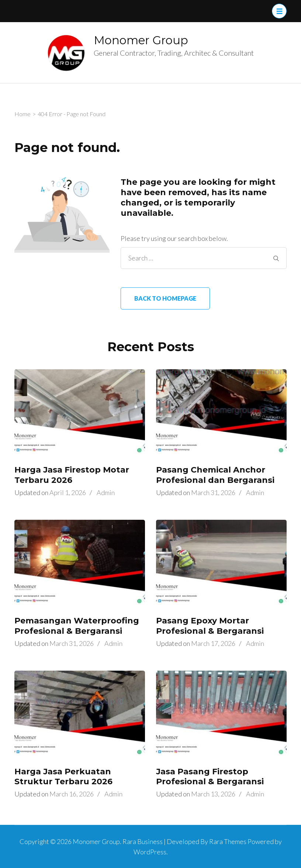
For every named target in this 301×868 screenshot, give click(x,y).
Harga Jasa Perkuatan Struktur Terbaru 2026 (63, 777)
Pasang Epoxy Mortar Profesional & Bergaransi (210, 626)
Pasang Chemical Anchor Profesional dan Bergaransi (215, 475)
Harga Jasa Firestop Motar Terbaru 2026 (72, 475)
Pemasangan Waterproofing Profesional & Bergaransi (77, 626)
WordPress (150, 852)
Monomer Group (141, 40)
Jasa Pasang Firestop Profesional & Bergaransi (210, 777)
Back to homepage (165, 298)
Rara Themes (228, 841)
